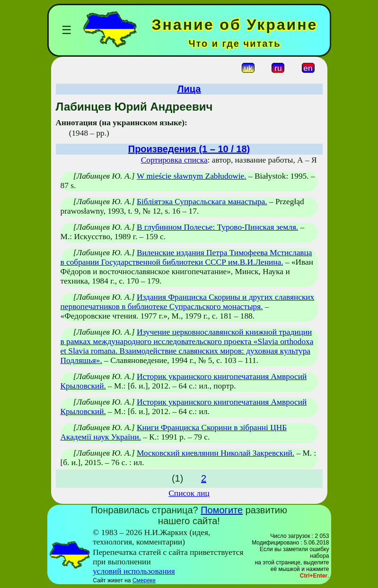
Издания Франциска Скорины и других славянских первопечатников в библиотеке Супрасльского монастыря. (188, 302)
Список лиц (189, 493)
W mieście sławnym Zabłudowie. (192, 176)
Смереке (144, 580)
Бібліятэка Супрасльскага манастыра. (202, 202)
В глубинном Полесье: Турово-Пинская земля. (217, 227)
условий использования (134, 571)
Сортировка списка (174, 160)
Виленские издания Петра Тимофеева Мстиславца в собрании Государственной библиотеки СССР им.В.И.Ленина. (186, 257)
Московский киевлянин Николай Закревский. (215, 453)
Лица (189, 89)
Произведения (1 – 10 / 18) (189, 149)
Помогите (222, 510)
